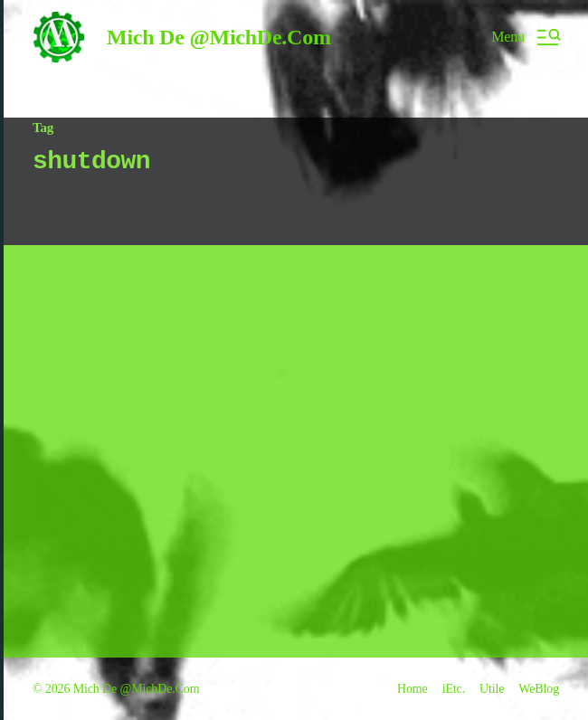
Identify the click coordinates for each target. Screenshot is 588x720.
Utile (492, 689)
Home (413, 689)
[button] (525, 37)
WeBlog (539, 689)
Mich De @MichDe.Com (219, 37)
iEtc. (454, 689)
